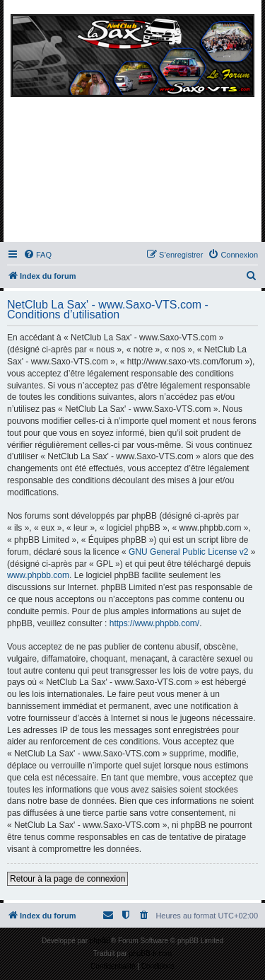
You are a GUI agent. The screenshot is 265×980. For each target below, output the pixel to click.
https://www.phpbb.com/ (154, 623)
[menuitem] (37, 255)
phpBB (100, 941)
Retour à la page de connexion (67, 879)
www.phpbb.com (38, 575)
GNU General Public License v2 (188, 552)
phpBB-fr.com (151, 953)
